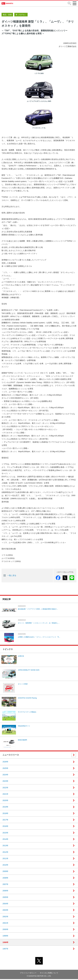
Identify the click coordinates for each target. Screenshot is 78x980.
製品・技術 (7, 16)
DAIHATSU (10, 4)
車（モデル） (21, 16)
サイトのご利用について (49, 974)
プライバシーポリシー (28, 974)
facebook (58, 579)
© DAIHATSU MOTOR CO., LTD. (39, 977)
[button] (69, 4)
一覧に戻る (12, 576)
